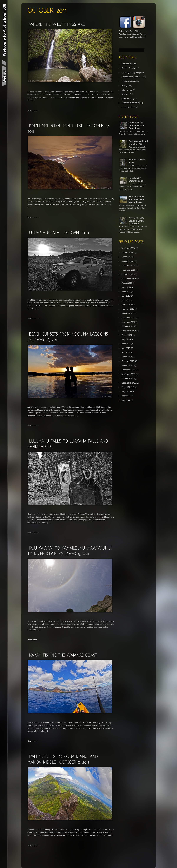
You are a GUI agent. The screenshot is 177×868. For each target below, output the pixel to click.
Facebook (123, 34)
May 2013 (126, 296)
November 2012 (128, 322)
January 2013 (127, 313)
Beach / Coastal (128, 68)
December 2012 (128, 318)
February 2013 (128, 309)
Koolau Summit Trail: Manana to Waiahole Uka (137, 199)
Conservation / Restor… (132, 77)
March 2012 (127, 357)
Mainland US (127, 99)
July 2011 (126, 392)
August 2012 (127, 335)
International (127, 90)
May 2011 (126, 400)
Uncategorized (128, 107)
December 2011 (128, 370)
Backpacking (127, 64)
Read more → (33, 110)
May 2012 (126, 348)
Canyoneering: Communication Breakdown (137, 125)
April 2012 (126, 352)
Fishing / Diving (128, 81)
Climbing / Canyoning (131, 73)
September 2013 (129, 279)
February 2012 (128, 361)
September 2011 (129, 383)
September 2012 (129, 331)
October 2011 (127, 378)
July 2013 (126, 287)
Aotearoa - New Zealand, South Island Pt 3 (136, 221)
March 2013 (127, 305)
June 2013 (126, 292)
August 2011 (127, 387)
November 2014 (128, 248)
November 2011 (128, 374)
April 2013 (126, 300)
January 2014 (127, 261)
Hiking (124, 85)
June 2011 (126, 396)
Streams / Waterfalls (130, 103)
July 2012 (126, 339)
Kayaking (126, 94)
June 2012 (126, 344)
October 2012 (127, 326)
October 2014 (127, 253)
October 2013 (127, 274)
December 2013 (128, 266)
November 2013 (128, 270)
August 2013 (127, 283)
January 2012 (127, 365)
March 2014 (127, 257)
